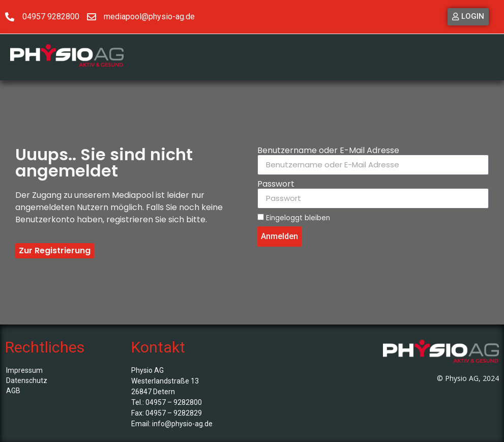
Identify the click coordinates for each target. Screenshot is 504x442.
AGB (13, 391)
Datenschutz (27, 380)
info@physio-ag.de (182, 424)
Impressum (24, 370)
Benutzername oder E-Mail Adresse (328, 151)
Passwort (276, 184)
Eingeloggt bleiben (294, 218)
